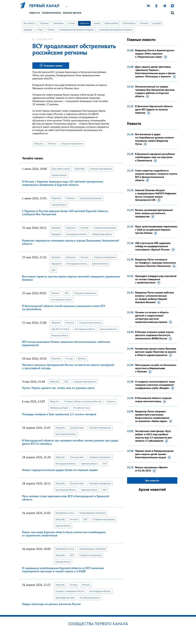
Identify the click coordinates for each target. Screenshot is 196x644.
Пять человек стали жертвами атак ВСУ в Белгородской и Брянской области (66, 498)
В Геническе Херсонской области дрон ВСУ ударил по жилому (154, 110)
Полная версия (72, 13)
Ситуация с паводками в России (70, 591)
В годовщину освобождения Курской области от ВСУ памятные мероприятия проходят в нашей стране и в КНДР (63, 570)
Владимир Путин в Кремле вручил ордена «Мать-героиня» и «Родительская (155, 54)
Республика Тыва (81, 408)
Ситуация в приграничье (72, 144)
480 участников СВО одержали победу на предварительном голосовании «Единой (155, 246)
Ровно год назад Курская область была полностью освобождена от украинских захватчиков (64, 534)
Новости (35, 13)
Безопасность (129, 23)
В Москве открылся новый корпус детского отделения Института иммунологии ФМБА (155, 335)
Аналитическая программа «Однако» (116, 30)
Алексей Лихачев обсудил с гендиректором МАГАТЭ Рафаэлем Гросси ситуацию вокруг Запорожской (156, 195)
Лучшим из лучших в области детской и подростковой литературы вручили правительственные (154, 317)
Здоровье (28, 30)
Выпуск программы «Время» (152, 469)
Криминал (56, 228)
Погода (51, 30)
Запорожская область (102, 234)
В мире (72, 23)
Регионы (52, 144)
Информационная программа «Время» (76, 30)
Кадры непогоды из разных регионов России (51, 604)
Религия (144, 23)
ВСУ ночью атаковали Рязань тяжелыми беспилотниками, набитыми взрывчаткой (66, 343)
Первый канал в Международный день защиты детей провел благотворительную (154, 454)
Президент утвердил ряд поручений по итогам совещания (156, 279)
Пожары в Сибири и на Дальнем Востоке (83, 401)
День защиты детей (61, 169)
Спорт (40, 30)
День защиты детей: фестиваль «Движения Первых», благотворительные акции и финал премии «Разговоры (155, 72)
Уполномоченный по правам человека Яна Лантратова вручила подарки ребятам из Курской (155, 92)
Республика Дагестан (90, 598)
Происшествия (111, 23)
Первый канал (44, 6)
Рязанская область (60, 336)
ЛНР (105, 464)
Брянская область (100, 264)
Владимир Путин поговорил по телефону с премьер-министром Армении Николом (155, 263)
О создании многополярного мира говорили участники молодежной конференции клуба (155, 385)
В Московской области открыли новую (153, 400)
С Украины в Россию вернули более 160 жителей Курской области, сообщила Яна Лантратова (65, 213)
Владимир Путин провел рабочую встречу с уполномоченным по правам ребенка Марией (155, 297)
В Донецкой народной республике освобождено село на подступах (155, 157)
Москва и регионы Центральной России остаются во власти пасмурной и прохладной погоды (68, 366)
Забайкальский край (59, 408)
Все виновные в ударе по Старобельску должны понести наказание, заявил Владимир (155, 139)
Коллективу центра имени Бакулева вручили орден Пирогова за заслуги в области (156, 352)
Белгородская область (77, 234)
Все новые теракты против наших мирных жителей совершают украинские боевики (71, 278)
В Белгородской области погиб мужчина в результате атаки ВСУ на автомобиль (64, 307)
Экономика (58, 23)
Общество (84, 23)
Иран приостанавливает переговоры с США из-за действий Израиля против (156, 230)
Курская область (59, 175)
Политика (44, 23)
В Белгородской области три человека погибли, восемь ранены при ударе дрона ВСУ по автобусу (70, 442)
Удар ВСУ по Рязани (60, 329)
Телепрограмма (51, 13)
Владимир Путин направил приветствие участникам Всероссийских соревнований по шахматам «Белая (154, 416)
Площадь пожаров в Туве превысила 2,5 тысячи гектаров (59, 414)
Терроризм (56, 234)
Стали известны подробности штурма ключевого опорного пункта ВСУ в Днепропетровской (156, 175)
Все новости (29, 23)
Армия (97, 23)
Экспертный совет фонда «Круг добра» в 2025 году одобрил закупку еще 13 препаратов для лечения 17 (153, 436)
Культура (157, 23)
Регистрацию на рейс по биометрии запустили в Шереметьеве (156, 368)
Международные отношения (92, 513)
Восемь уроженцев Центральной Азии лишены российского (154, 213)
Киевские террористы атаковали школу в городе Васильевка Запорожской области (71, 242)
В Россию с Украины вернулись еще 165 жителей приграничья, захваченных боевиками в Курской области (63, 183)
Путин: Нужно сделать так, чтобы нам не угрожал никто (58, 388)
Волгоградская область (100, 591)
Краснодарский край (65, 598)
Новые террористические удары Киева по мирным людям (60, 470)
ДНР (53, 270)
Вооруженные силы (65, 513)
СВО (67, 293)
